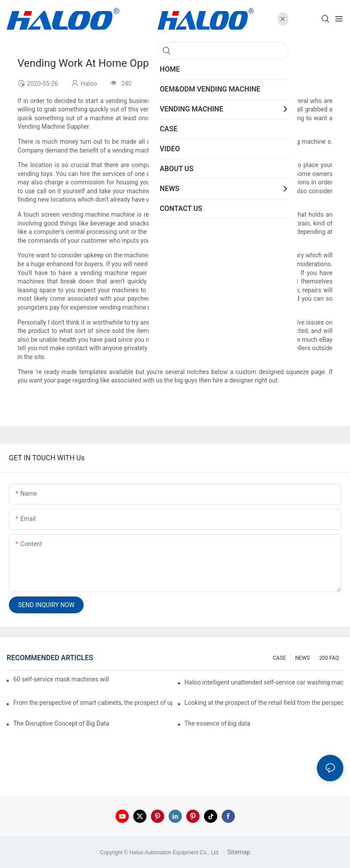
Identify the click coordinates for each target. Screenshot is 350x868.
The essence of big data (217, 723)
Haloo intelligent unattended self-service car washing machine (264, 682)
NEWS (302, 658)
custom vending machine (230, 290)
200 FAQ (329, 658)
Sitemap (238, 852)
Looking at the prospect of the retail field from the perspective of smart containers (264, 703)
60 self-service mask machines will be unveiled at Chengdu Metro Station (62, 679)
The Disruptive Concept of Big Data (61, 723)
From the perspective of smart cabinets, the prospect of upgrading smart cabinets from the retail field (93, 703)
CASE (279, 658)
